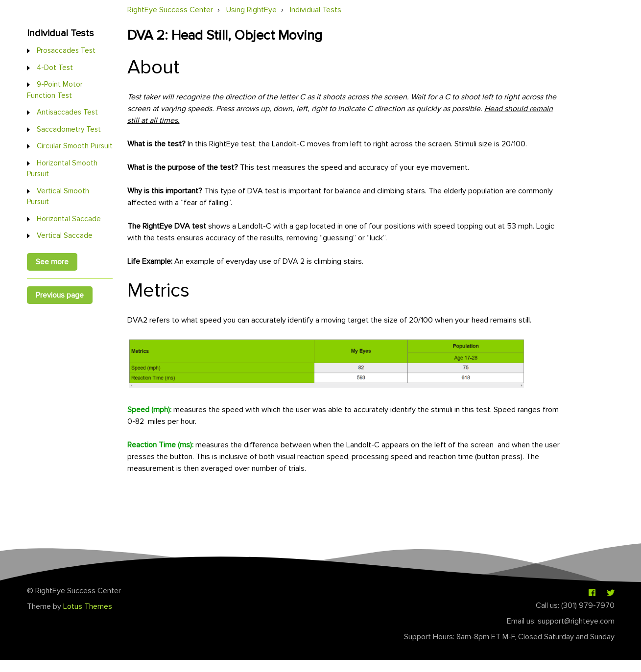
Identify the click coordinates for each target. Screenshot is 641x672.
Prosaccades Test (66, 50)
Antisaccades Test (67, 112)
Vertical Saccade (65, 235)
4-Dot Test (55, 68)
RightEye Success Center (170, 10)
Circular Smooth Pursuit (75, 146)
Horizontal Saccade (69, 219)
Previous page (60, 295)
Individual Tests (316, 10)
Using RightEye (251, 10)
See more (52, 262)
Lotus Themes (88, 606)
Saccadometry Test (69, 129)
